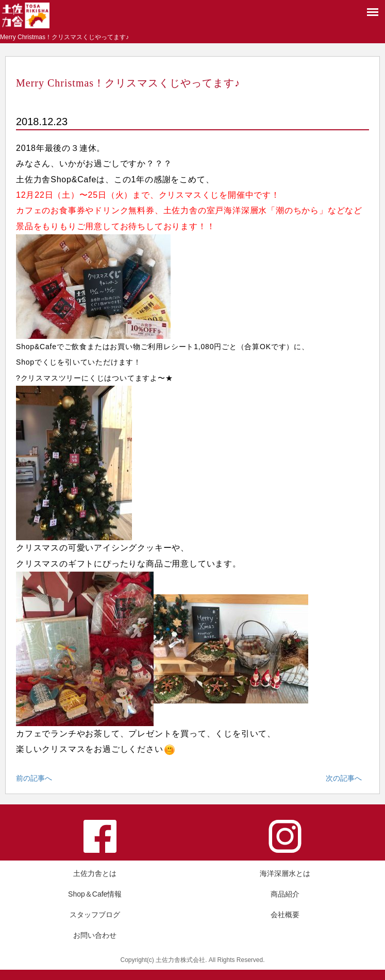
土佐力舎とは (95, 873)
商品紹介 (285, 894)
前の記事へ (34, 778)
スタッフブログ (95, 915)
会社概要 (285, 915)
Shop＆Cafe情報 (95, 894)
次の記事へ (344, 778)
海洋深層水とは (285, 873)
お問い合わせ (95, 935)
